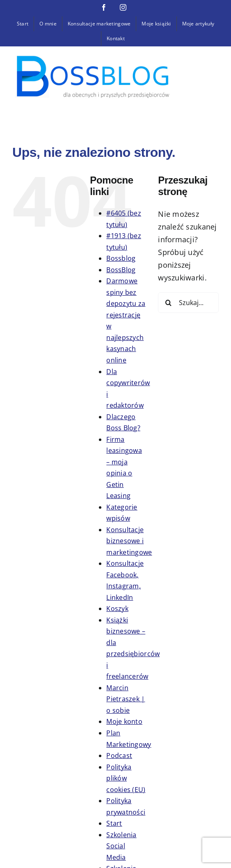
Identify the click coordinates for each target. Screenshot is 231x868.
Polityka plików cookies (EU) (126, 778)
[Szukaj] (168, 303)
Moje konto (124, 721)
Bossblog (121, 258)
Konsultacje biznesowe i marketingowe (129, 541)
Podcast (119, 755)
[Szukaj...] (188, 303)
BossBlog (121, 270)
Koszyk (117, 609)
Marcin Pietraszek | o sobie (126, 699)
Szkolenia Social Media (121, 846)
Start (114, 823)
